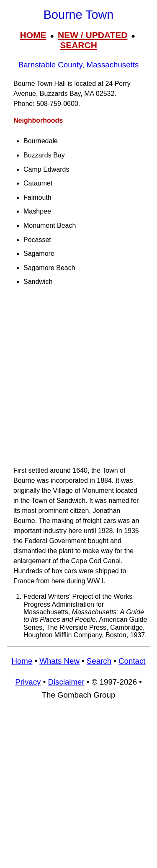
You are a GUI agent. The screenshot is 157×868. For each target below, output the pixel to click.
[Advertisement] (78, 380)
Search (99, 661)
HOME (33, 35)
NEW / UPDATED (93, 35)
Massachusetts (113, 65)
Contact (132, 661)
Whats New (59, 661)
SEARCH (78, 45)
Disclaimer (66, 682)
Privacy (28, 682)
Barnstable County (50, 65)
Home (22, 661)
